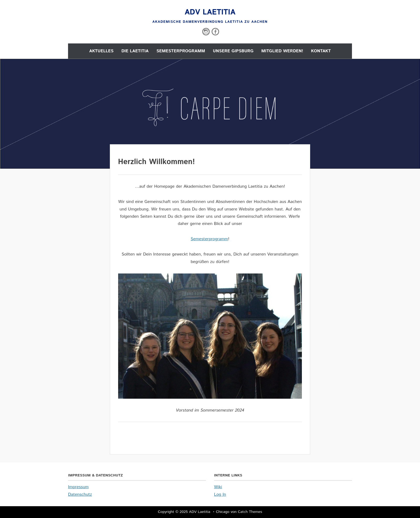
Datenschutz (80, 495)
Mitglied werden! (282, 51)
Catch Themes (250, 512)
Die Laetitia (135, 51)
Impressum (78, 487)
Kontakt (321, 51)
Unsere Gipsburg (233, 51)
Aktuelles (101, 51)
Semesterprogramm (181, 51)
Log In (220, 495)
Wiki (218, 487)
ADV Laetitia (210, 12)
